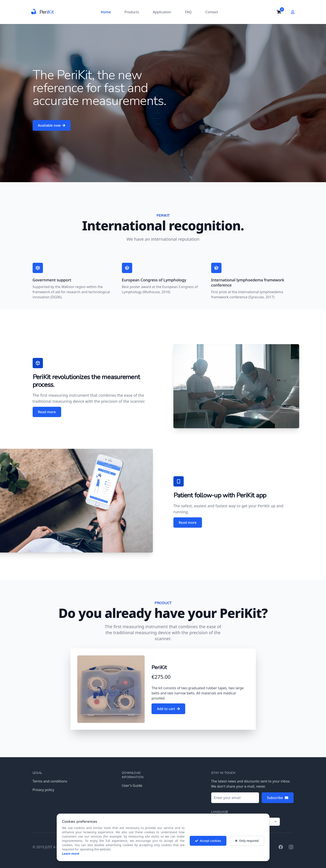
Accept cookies (208, 844)
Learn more (71, 857)
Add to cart (168, 709)
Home (106, 12)
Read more (47, 412)
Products (132, 12)
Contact (212, 12)
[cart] (279, 12)
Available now (52, 125)
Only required (247, 844)
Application (162, 12)
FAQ (188, 12)
